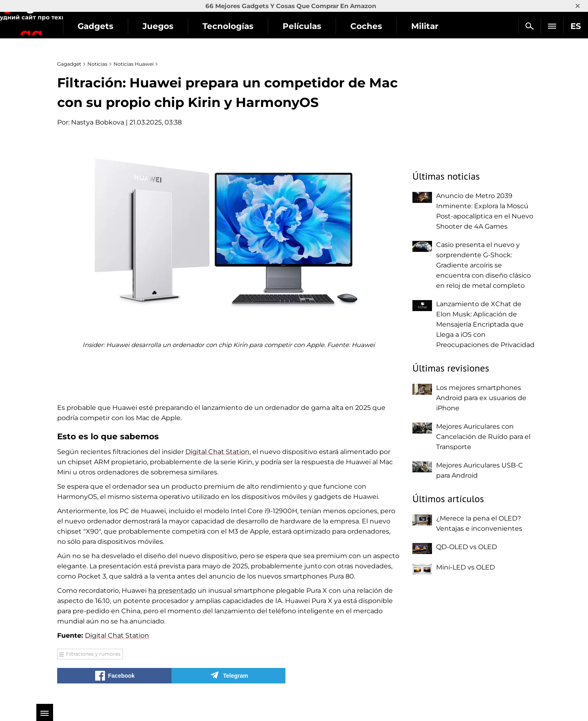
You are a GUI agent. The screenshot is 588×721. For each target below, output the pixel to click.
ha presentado (172, 591)
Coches (413, 26)
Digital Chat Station (217, 452)
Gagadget (55, 23)
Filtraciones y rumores (93, 654)
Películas (349, 26)
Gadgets (143, 26)
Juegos (205, 26)
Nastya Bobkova (98, 122)
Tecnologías (275, 26)
